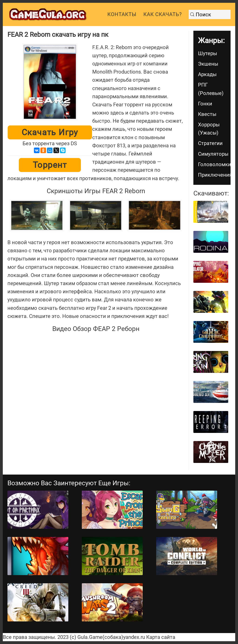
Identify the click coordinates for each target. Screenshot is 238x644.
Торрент (50, 165)
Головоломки (214, 164)
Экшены (208, 64)
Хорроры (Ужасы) (209, 129)
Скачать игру (50, 132)
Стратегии (210, 143)
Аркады (207, 74)
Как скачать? (163, 14)
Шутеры (208, 53)
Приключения (214, 175)
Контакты (122, 14)
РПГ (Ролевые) (211, 89)
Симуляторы (213, 154)
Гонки (205, 104)
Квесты (207, 114)
